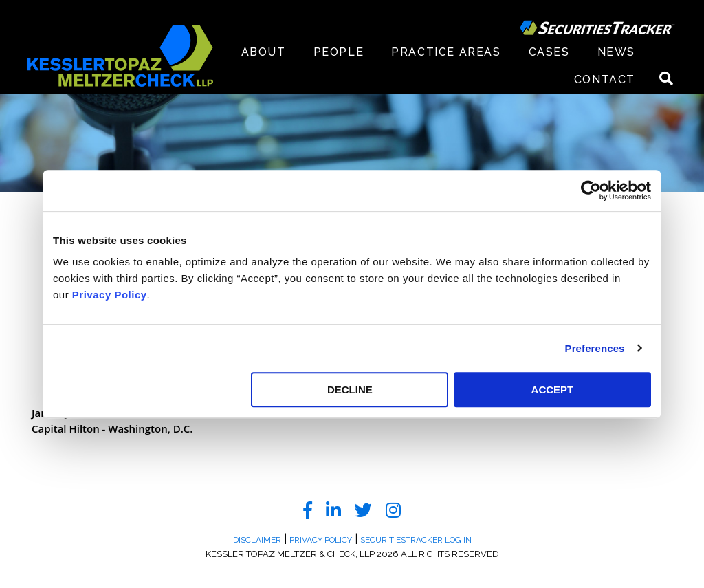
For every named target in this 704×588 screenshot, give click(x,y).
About (264, 52)
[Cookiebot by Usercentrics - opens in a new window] (591, 190)
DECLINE (350, 390)
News (616, 52)
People (339, 52)
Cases (549, 52)
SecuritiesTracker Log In (416, 540)
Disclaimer (257, 540)
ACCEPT (553, 390)
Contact (605, 79)
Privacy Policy (110, 295)
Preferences (595, 348)
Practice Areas (446, 52)
